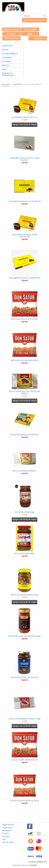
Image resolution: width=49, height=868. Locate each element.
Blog (30, 34)
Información (7, 830)
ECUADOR (6, 61)
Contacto (11, 34)
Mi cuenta (6, 836)
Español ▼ (40, 38)
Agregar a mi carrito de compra (25, 125)
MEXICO (6, 65)
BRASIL (5, 50)
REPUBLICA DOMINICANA (8, 74)
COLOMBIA (7, 58)
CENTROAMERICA (10, 54)
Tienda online (30, 29)
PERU (4, 69)
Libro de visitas (11, 38)
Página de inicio (11, 29)
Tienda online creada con (24, 865)
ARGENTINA (7, 46)
